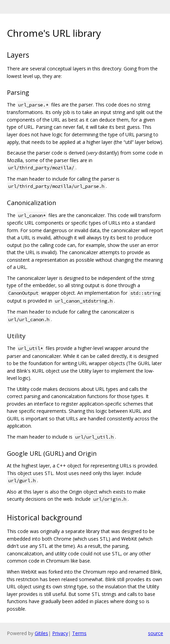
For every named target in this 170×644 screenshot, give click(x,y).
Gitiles (41, 633)
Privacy (60, 633)
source (156, 633)
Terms (79, 633)
